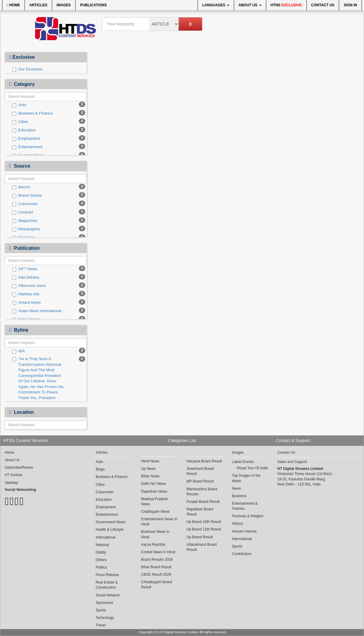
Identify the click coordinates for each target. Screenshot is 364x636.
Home (13, 5)
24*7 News (25, 269)
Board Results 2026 (157, 560)
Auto (19, 105)
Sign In (350, 5)
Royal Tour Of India (253, 468)
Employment (26, 139)
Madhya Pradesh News (155, 502)
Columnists (25, 204)
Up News (149, 469)
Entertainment (27, 147)
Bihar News (150, 476)
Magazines (25, 221)
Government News (110, 522)
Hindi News (150, 461)
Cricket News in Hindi (158, 552)
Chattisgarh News (155, 512)
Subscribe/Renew (19, 467)
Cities (20, 122)
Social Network (108, 595)
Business (239, 496)
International (106, 537)
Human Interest (244, 531)
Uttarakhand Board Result (202, 547)
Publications (93, 5)
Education (24, 130)
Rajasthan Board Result (200, 512)
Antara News (26, 303)
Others (101, 560)
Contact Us (323, 5)
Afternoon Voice (29, 286)
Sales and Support (292, 462)
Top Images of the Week (246, 478)
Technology (105, 618)
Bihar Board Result (156, 567)
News (237, 488)
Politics (101, 567)
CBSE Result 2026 (156, 575)
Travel (101, 625)
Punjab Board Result (203, 502)
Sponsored (104, 603)
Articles (38, 5)
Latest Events (243, 462)
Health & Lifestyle (110, 530)
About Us (250, 5)
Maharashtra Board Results (202, 492)
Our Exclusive (27, 69)
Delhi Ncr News (154, 484)
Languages (216, 5)
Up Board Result (200, 537)
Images (64, 5)
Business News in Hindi (155, 534)
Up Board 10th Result (204, 522)
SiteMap (11, 483)
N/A (19, 351)
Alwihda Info (26, 294)
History (238, 524)
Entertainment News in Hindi (159, 522)
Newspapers (26, 229)
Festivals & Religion (248, 516)
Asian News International (37, 311)
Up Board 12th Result (204, 529)
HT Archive (13, 475)
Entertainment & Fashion (245, 506)
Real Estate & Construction (107, 585)
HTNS (286, 5)
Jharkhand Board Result (200, 471)
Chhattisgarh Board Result (157, 585)
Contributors (242, 554)
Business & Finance (33, 113)
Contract (23, 212)
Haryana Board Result (204, 461)
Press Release (107, 575)
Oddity (101, 552)
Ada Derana (26, 277)
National (102, 545)
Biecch (21, 187)
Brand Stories (27, 196)
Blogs (100, 469)
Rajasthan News (154, 491)
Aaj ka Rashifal (153, 545)
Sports (101, 610)
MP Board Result (200, 481)
